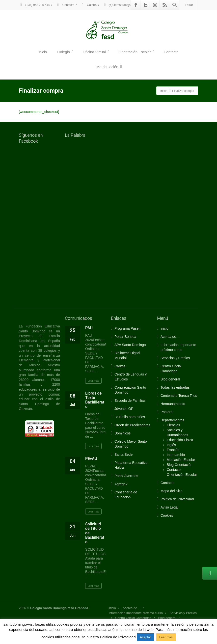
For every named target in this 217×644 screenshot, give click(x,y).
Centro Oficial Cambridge (133, 618)
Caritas (120, 366)
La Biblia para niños (130, 417)
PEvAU (91, 459)
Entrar (189, 5)
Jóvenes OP (124, 409)
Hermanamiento (173, 404)
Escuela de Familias (130, 401)
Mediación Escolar (181, 460)
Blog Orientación (180, 465)
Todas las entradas (175, 387)
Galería (89, 5)
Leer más (93, 381)
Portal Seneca (125, 337)
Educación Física (180, 440)
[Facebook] (136, 5)
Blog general (170, 379)
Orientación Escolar (136, 52)
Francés (173, 450)
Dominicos (122, 433)
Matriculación (109, 67)
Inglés (171, 445)
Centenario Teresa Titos (179, 396)
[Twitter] (145, 5)
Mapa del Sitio (172, 491)
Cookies (167, 515)
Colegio (65, 52)
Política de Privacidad (177, 499)
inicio (43, 52)
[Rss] (165, 5)
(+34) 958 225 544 (34, 5)
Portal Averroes (126, 476)
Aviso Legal (169, 507)
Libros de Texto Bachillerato (95, 400)
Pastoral (167, 412)
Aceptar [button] (146, 637)
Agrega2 (121, 484)
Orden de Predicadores (132, 425)
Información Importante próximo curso (136, 613)
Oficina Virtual (96, 52)
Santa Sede (123, 455)
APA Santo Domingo (130, 345)
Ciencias (173, 425)
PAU (89, 328)
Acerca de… (170, 337)
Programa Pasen (127, 328)
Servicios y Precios (175, 358)
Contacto (65, 5)
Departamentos (172, 420)
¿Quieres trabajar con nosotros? (127, 5)
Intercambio (176, 455)
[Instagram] (155, 5)
